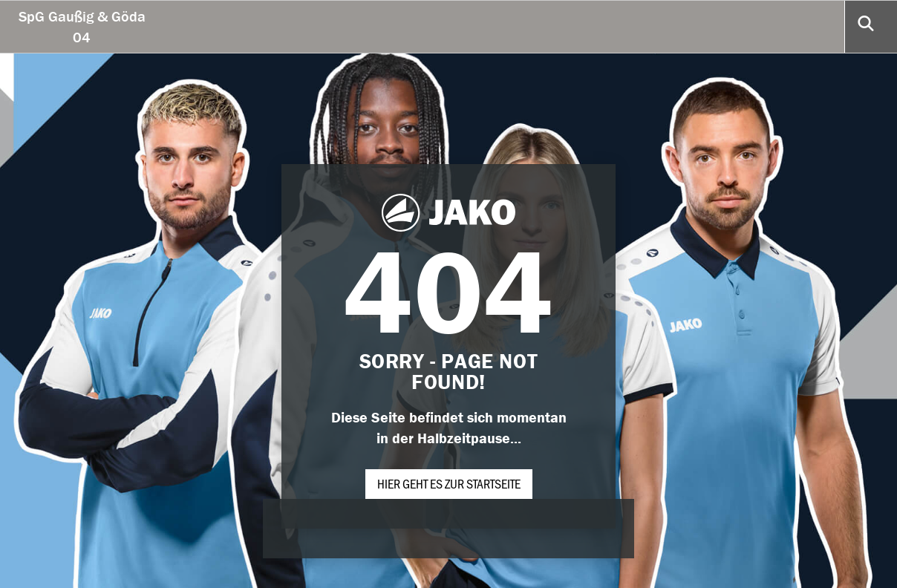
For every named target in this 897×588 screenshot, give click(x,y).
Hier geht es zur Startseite (449, 483)
